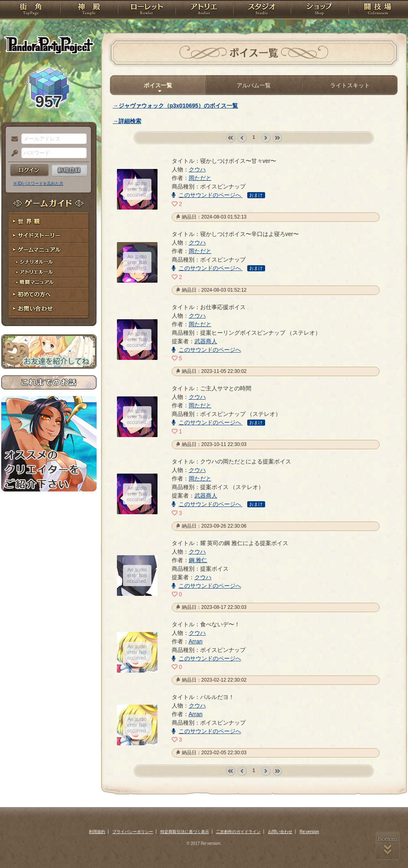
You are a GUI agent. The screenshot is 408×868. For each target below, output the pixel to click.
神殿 (89, 10)
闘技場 (378, 10)
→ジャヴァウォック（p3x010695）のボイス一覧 (176, 106)
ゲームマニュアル (49, 250)
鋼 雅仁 (198, 560)
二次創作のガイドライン (238, 832)
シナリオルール (49, 262)
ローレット (147, 10)
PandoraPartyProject (49, 45)
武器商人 (206, 341)
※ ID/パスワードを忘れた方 (39, 183)
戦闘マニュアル (49, 282)
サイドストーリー (49, 236)
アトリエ (204, 10)
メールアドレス (13, 139)
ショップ (319, 10)
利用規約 (97, 832)
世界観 (49, 222)
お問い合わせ (49, 309)
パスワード (13, 154)
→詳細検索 (127, 121)
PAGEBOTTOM (388, 846)
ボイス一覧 (158, 85)
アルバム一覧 (254, 85)
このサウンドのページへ (207, 195)
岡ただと (200, 178)
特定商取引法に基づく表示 (185, 832)
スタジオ (262, 10)
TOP (31, 10)
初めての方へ (49, 295)
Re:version (309, 832)
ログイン (29, 170)
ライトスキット (350, 85)
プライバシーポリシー (133, 832)
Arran (196, 641)
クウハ (197, 169)
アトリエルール (49, 272)
